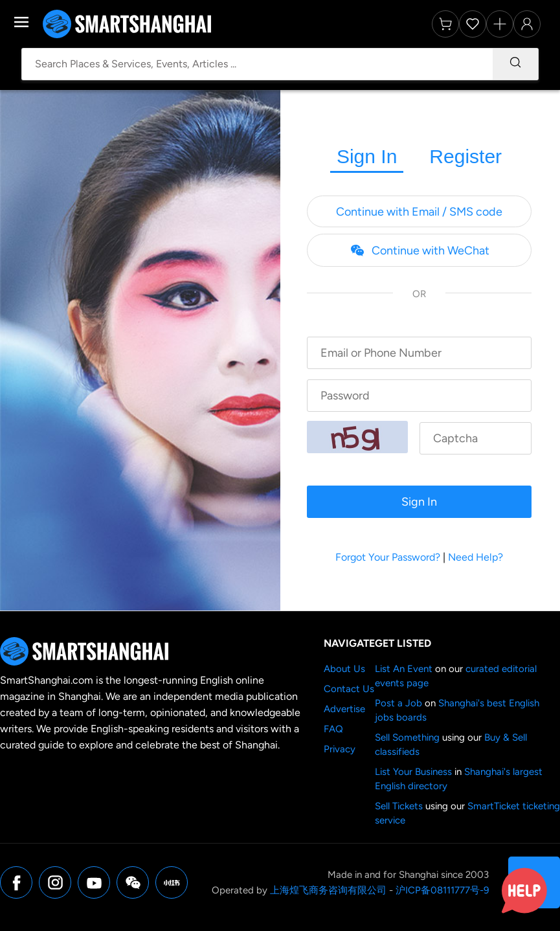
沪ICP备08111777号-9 (442, 890)
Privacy (340, 749)
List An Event (404, 669)
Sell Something (407, 737)
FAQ (333, 729)
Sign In (367, 156)
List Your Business (413, 772)
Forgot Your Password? (388, 557)
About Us (344, 669)
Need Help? (476, 557)
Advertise (344, 709)
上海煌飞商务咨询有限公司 (328, 890)
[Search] (515, 64)
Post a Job (398, 703)
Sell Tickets (399, 806)
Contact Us (349, 689)
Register (465, 156)
